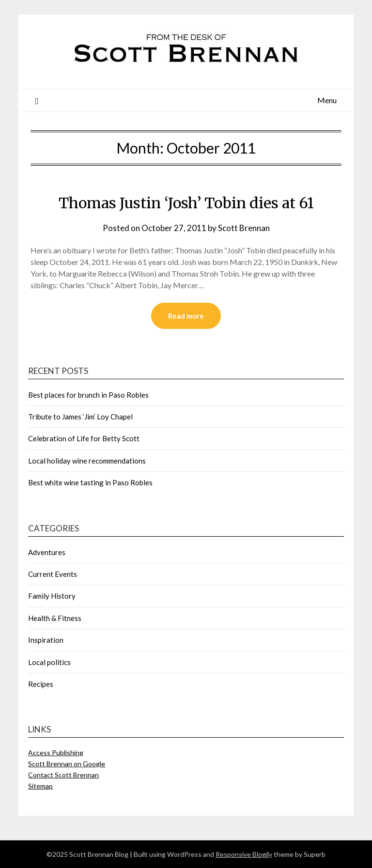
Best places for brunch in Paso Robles (88, 395)
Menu (327, 100)
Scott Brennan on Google (67, 764)
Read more (186, 316)
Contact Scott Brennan (63, 775)
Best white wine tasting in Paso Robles (90, 482)
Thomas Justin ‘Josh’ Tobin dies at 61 (186, 203)
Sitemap (40, 786)
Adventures (47, 552)
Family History (52, 596)
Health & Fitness (55, 618)
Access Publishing (56, 752)
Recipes (41, 684)
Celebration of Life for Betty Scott (84, 438)
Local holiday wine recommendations (87, 461)
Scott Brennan (244, 228)
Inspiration (46, 640)
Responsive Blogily (244, 854)
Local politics (49, 662)
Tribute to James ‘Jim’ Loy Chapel (80, 417)
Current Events (53, 574)
